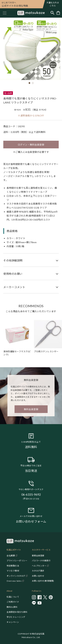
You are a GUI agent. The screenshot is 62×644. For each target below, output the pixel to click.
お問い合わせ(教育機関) (43, 581)
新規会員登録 (38, 556)
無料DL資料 (12, 607)
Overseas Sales (14, 581)
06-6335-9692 (31, 494)
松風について (13, 597)
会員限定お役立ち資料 (17, 612)
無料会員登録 (31, 409)
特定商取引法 (13, 566)
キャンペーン (13, 622)
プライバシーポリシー (17, 561)
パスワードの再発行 (41, 561)
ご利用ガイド (13, 602)
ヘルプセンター (39, 566)
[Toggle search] (52, 13)
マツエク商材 (13, 571)
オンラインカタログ (16, 576)
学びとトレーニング (16, 617)
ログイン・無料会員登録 (31, 145)
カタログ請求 (38, 571)
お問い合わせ (38, 576)
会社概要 (11, 556)
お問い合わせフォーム (31, 521)
